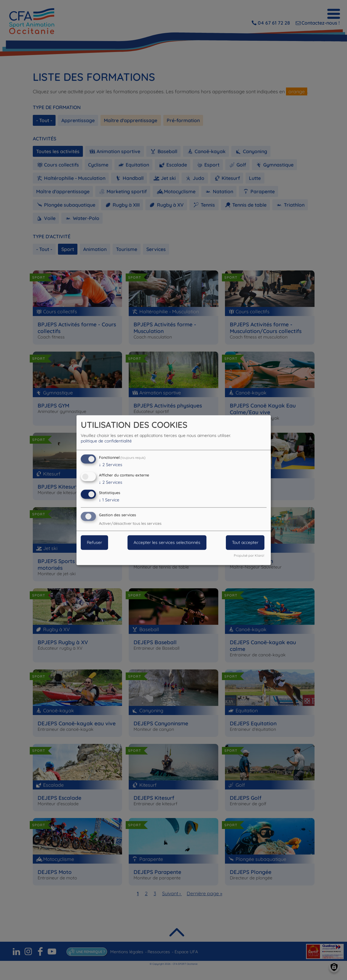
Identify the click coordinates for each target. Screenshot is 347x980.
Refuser (94, 542)
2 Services (111, 465)
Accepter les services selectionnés (167, 542)
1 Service (109, 500)
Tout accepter (245, 542)
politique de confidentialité (106, 441)
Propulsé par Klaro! (249, 555)
